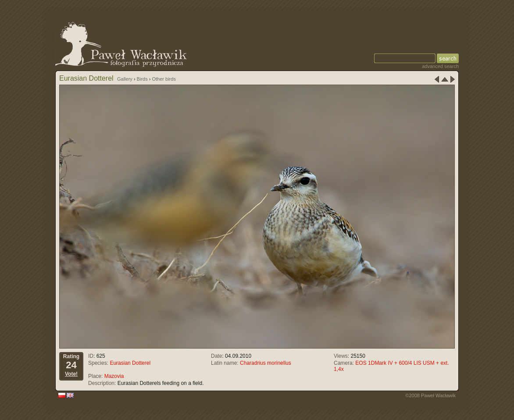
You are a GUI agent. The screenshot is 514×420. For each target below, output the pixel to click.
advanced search (440, 66)
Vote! (71, 374)
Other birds (164, 79)
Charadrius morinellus (266, 363)
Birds (142, 79)
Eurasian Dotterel (130, 363)
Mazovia (114, 376)
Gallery (125, 79)
